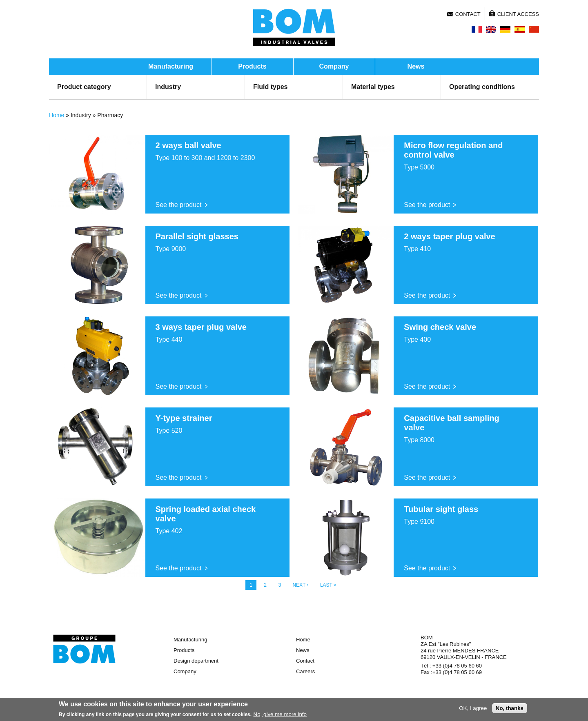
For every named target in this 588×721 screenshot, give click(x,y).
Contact (468, 14)
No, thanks (510, 708)
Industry (168, 87)
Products (252, 66)
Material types (373, 87)
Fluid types (270, 87)
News (416, 66)
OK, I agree (473, 708)
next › (300, 585)
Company (334, 66)
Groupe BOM (84, 649)
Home (57, 115)
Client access (518, 14)
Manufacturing (171, 66)
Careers (305, 671)
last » (328, 585)
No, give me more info (280, 714)
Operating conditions (482, 87)
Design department (196, 661)
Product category (84, 87)
